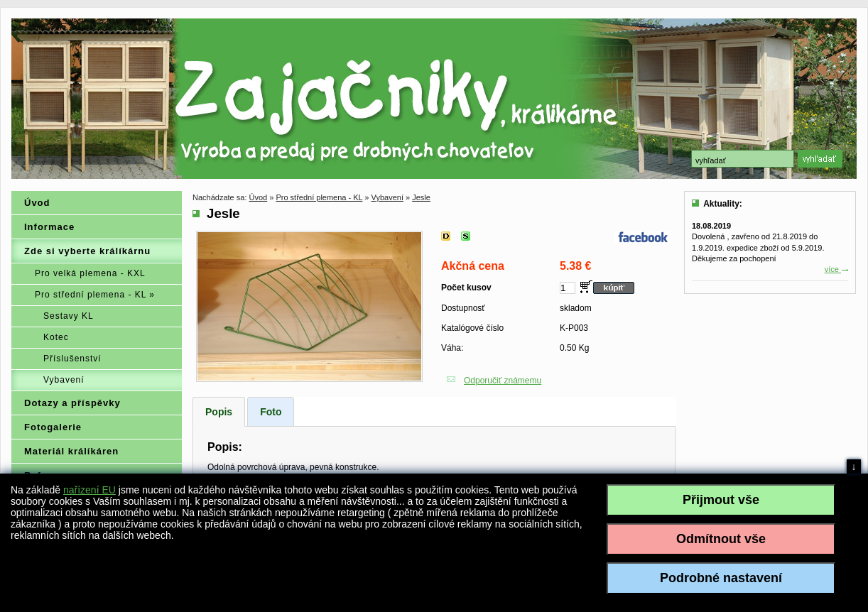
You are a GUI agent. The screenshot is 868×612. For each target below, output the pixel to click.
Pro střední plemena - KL (319, 197)
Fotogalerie (53, 427)
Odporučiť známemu (503, 381)
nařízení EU (89, 490)
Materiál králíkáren (71, 451)
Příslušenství (72, 359)
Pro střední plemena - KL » (95, 295)
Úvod (37, 203)
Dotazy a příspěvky (72, 403)
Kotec (56, 337)
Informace (49, 227)
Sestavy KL (69, 316)
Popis (219, 412)
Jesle (421, 197)
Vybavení (64, 380)
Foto (271, 412)
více (836, 269)
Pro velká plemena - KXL (90, 273)
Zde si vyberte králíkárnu (87, 251)
